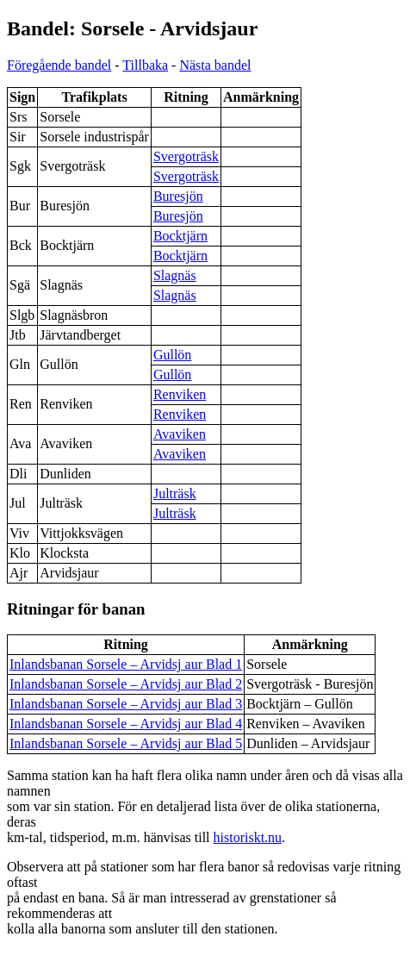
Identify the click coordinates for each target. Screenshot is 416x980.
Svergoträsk (186, 156)
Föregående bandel (59, 65)
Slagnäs (175, 275)
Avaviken (180, 434)
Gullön (172, 355)
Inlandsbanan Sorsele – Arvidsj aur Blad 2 (126, 684)
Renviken (180, 394)
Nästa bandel (215, 65)
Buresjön (178, 196)
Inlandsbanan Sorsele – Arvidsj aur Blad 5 (126, 743)
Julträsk (175, 493)
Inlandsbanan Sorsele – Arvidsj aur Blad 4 (126, 724)
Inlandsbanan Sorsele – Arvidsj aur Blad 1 (126, 664)
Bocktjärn (180, 236)
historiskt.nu (248, 837)
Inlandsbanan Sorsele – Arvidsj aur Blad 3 (126, 704)
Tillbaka (145, 65)
